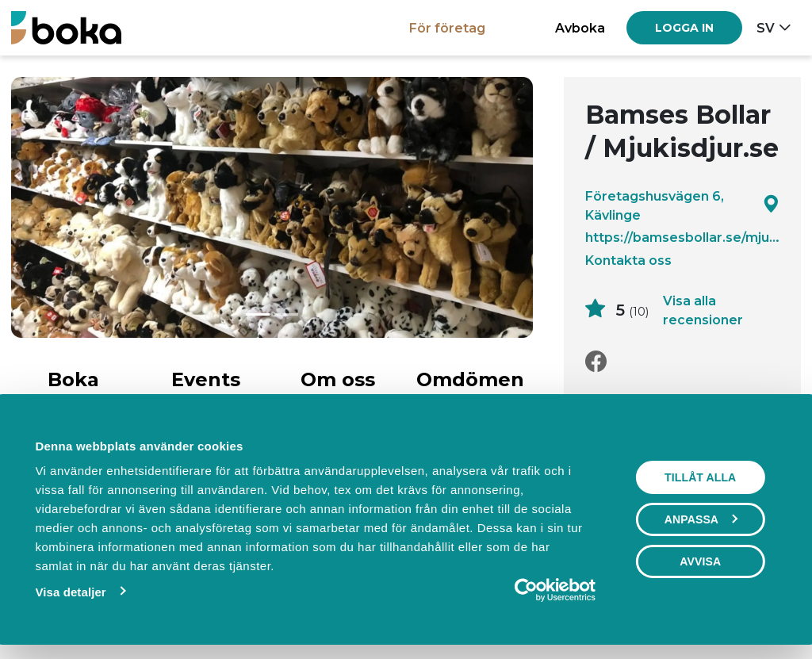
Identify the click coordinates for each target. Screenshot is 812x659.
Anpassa (701, 519)
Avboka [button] (580, 28)
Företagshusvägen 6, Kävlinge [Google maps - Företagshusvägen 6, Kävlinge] (682, 205)
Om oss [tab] (338, 379)
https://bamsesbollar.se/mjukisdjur (682, 237)
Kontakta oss (628, 260)
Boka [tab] (73, 379)
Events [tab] (206, 379)
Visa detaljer (70, 592)
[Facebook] (596, 362)
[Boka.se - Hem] (66, 27)
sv (766, 28)
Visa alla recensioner (703, 310)
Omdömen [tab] (470, 379)
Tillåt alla (700, 477)
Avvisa (700, 561)
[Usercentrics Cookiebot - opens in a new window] (526, 590)
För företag (447, 28)
